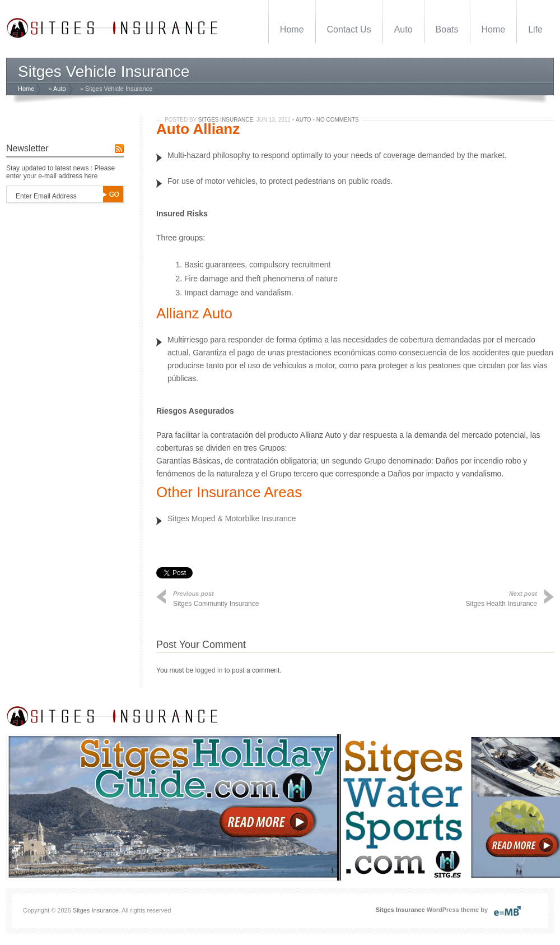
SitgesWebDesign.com (515, 908)
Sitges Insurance (226, 120)
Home (292, 29)
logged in (209, 670)
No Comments (338, 120)
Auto (403, 29)
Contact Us (349, 29)
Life (535, 29)
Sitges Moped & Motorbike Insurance (232, 518)
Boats (447, 29)
